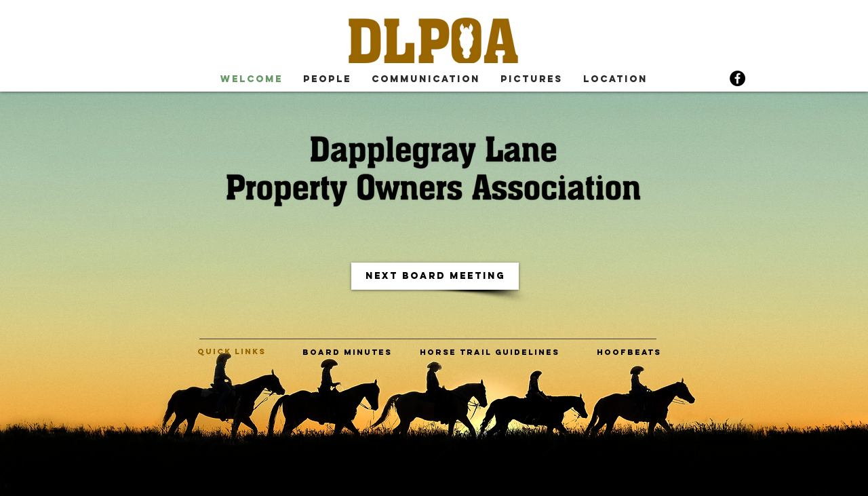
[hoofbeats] (629, 352)
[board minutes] (347, 352)
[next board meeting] (435, 276)
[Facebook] (737, 78)
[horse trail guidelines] (490, 352)
